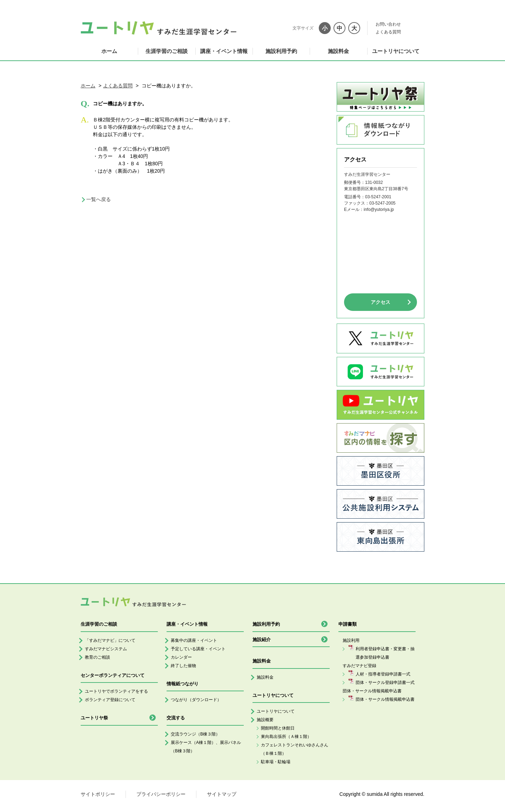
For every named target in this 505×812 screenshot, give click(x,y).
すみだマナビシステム (106, 649)
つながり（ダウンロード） (196, 700)
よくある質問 (388, 32)
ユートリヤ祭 (94, 718)
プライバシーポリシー (161, 794)
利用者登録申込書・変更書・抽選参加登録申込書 (385, 653)
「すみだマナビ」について (110, 640)
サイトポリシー (98, 794)
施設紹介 (262, 640)
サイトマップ (222, 794)
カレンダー (181, 657)
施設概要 (265, 720)
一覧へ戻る (99, 199)
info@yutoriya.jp (379, 209)
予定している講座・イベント (198, 649)
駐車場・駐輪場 (276, 762)
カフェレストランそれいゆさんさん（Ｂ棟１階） (295, 749)
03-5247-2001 (378, 197)
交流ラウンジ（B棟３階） (195, 734)
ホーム (109, 51)
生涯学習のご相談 (167, 51)
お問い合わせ (388, 24)
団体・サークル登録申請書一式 (385, 683)
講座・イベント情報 (224, 51)
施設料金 (338, 51)
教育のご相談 (97, 657)
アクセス (381, 302)
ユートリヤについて (396, 51)
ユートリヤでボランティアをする (116, 691)
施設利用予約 (281, 51)
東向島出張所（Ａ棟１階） (286, 737)
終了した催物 (183, 666)
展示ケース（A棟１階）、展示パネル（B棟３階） (206, 747)
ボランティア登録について (110, 700)
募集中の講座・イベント (194, 640)
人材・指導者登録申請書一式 (383, 674)
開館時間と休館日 (278, 728)
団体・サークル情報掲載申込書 (385, 699)
